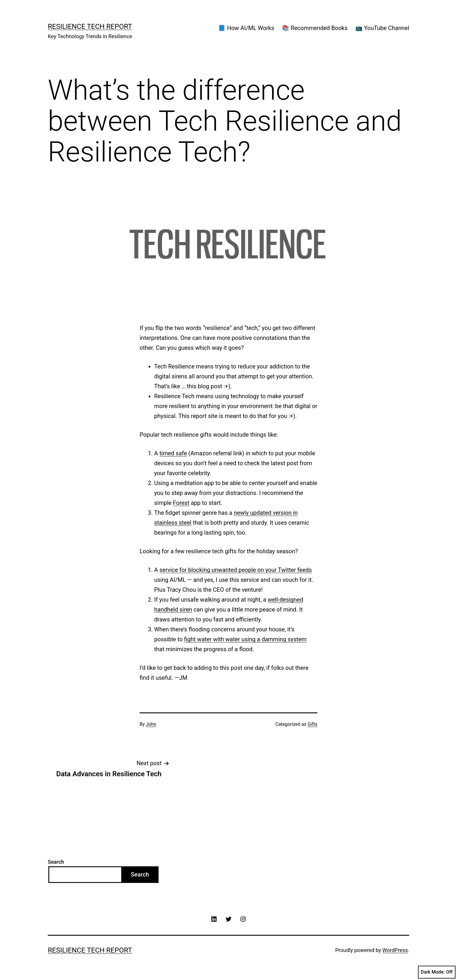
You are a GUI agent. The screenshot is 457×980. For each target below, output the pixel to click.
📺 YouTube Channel (382, 28)
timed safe (173, 453)
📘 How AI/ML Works (246, 28)
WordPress (395, 950)
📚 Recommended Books (315, 28)
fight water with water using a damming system (245, 639)
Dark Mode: (437, 972)
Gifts (312, 724)
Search (56, 862)
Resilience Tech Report (90, 27)
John (151, 724)
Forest (181, 503)
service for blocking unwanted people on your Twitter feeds (236, 570)
